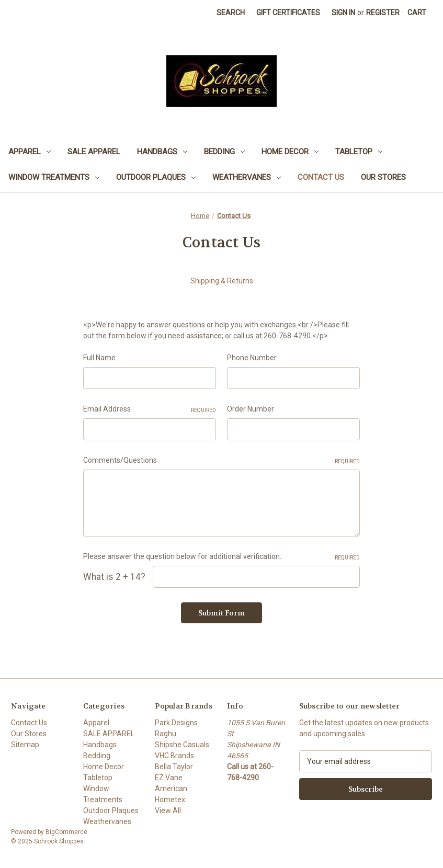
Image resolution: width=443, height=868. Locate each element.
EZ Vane (169, 778)
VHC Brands (174, 756)
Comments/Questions (222, 461)
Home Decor (290, 152)
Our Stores (383, 177)
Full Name (99, 358)
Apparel (30, 152)
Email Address (150, 409)
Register (383, 13)
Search (231, 13)
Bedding (224, 152)
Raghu (166, 734)
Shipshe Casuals (182, 745)
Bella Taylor (174, 767)
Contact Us (321, 177)
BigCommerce (66, 832)
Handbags (162, 152)
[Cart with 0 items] (417, 13)
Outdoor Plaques (156, 177)
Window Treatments (54, 177)
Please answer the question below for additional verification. (222, 557)
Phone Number (252, 358)
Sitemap (25, 745)
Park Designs (176, 723)
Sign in (343, 13)
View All (168, 810)
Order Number (251, 409)
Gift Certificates (288, 13)
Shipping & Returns (222, 281)
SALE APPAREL (94, 152)
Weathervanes (247, 177)
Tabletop (359, 152)
